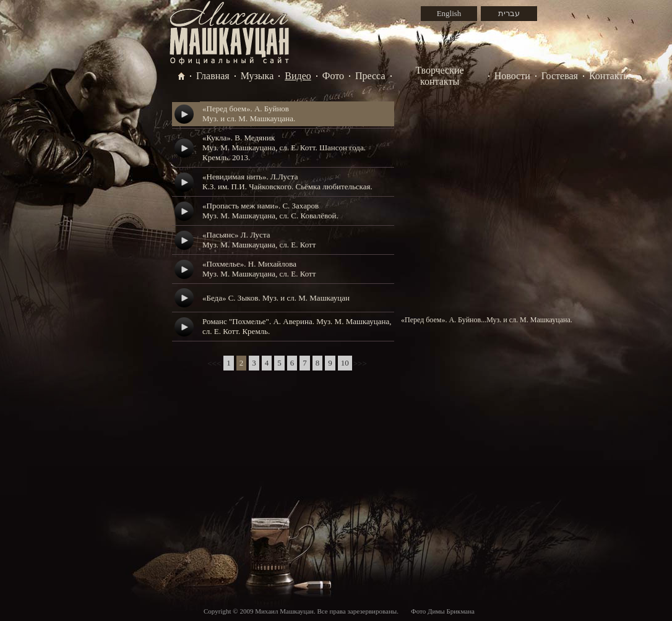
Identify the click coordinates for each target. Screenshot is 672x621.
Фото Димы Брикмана (443, 611)
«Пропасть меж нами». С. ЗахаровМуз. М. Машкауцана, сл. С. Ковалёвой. (270, 211)
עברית (509, 13)
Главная (213, 76)
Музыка (257, 76)
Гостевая (560, 76)
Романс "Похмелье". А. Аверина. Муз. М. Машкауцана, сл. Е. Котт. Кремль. (297, 326)
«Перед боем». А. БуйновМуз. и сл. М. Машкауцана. (249, 113)
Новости (512, 76)
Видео (298, 76)
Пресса (370, 76)
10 (345, 363)
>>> (360, 363)
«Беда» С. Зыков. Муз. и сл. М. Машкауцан (276, 298)
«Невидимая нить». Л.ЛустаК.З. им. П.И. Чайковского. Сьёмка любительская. (287, 182)
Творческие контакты (440, 76)
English (449, 13)
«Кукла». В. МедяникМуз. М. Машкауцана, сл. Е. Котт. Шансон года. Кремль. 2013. (284, 148)
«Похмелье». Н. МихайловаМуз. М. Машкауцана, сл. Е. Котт (259, 269)
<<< (214, 363)
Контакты (610, 76)
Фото (333, 76)
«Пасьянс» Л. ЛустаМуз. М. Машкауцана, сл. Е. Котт (259, 240)
